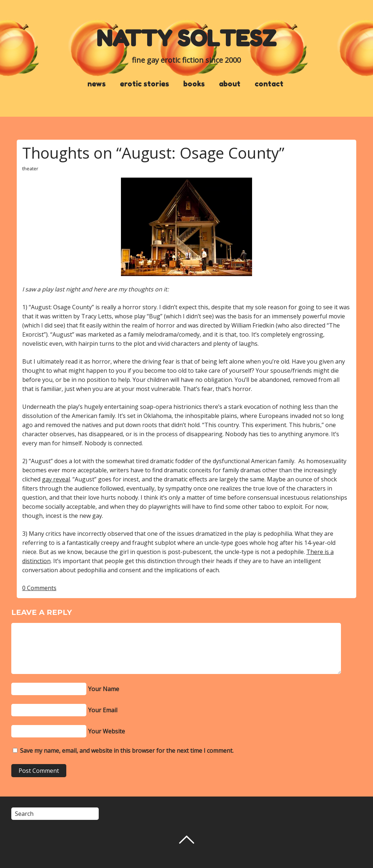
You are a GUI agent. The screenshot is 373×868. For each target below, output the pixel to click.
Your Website (107, 731)
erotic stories (144, 84)
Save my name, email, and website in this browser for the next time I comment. (127, 751)
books (194, 84)
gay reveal (56, 479)
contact (269, 84)
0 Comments (39, 588)
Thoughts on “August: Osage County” (153, 153)
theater (30, 168)
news (97, 84)
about (230, 84)
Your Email (103, 710)
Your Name (104, 689)
